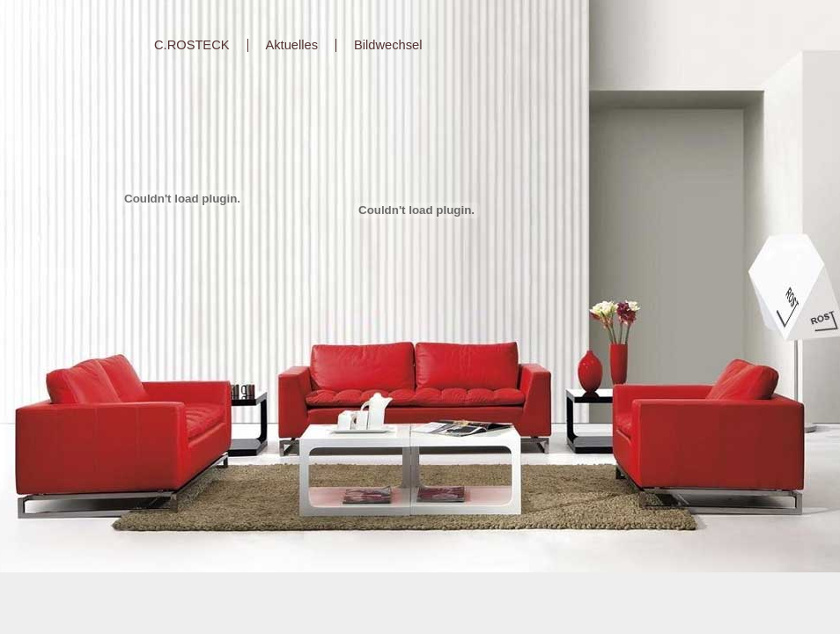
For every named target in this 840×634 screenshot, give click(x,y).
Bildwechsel (388, 45)
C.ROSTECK (192, 45)
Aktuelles (292, 45)
